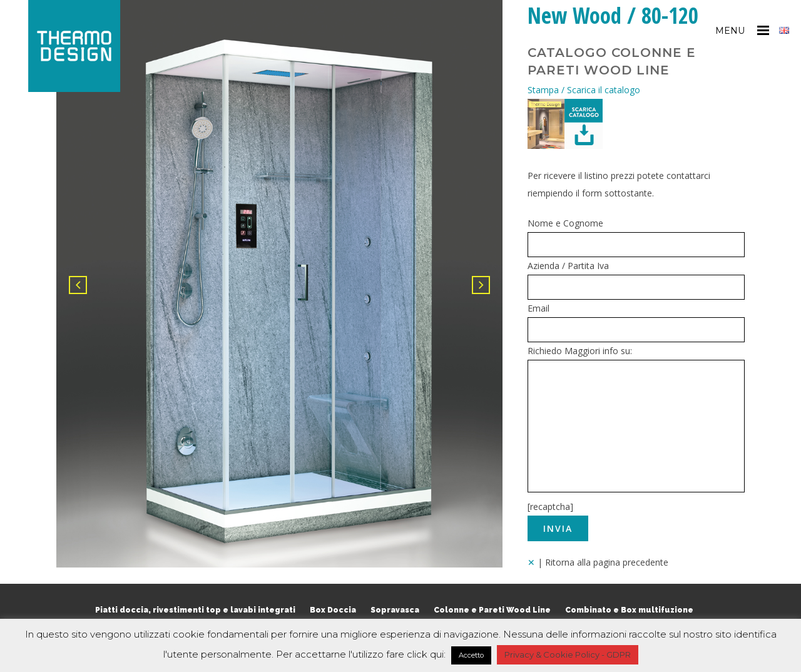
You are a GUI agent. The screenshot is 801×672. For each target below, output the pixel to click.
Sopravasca (395, 610)
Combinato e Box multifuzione (629, 610)
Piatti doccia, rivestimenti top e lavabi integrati (195, 610)
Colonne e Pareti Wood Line (492, 610)
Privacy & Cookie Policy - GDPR (568, 654)
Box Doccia (333, 610)
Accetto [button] (471, 655)
